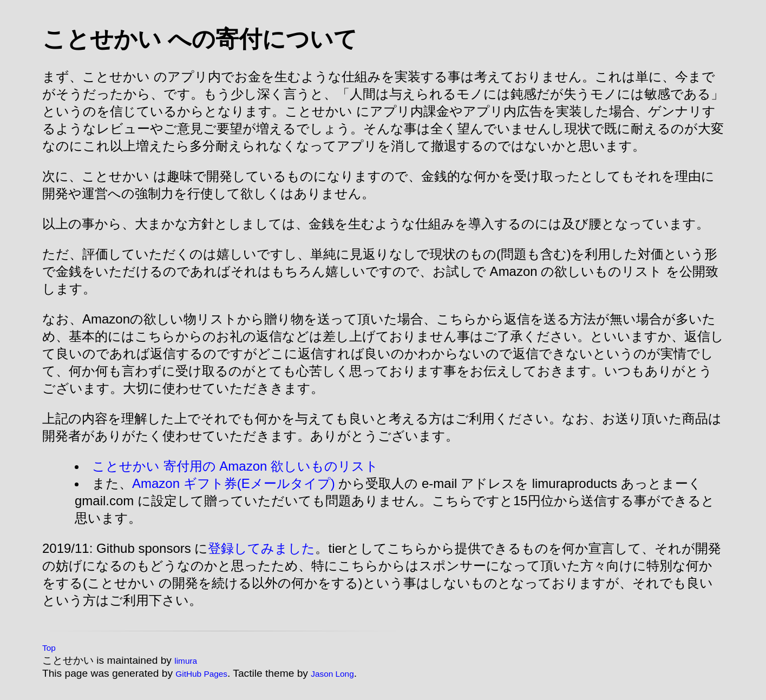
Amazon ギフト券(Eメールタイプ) (234, 483)
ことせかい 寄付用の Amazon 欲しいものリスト (235, 466)
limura (186, 661)
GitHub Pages (201, 674)
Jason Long (332, 674)
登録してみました (261, 548)
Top (49, 648)
